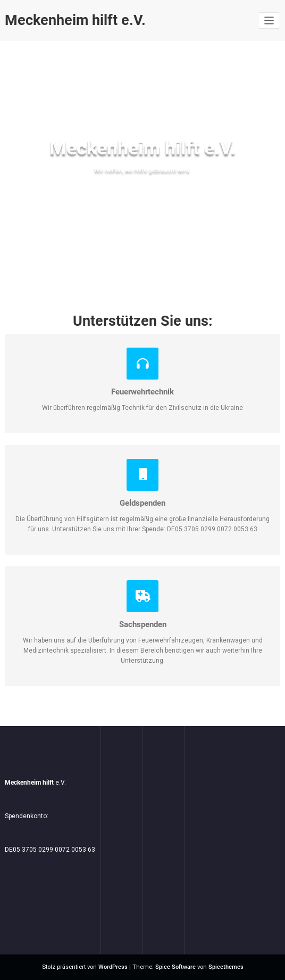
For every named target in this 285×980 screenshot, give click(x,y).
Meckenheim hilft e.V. (75, 20)
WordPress (113, 967)
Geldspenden (142, 503)
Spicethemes (226, 967)
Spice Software (175, 967)
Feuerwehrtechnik (142, 392)
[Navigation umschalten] (269, 20)
